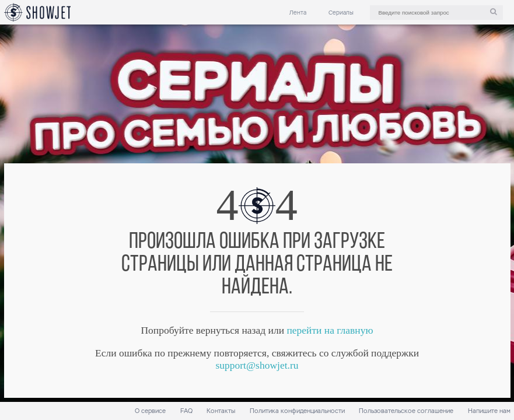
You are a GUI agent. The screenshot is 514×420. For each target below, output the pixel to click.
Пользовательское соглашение (406, 411)
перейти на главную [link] (330, 330)
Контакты (221, 411)
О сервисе (150, 411)
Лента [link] (298, 13)
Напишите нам (489, 411)
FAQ (186, 411)
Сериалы (341, 13)
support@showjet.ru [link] (257, 365)
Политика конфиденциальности (297, 411)
